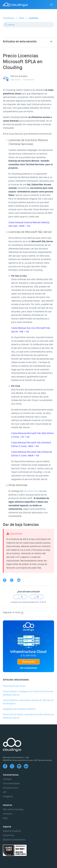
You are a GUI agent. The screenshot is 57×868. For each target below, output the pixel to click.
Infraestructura (11, 788)
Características (11, 775)
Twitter (12, 580)
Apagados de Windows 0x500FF (19, 709)
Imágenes (8, 796)
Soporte (7, 827)
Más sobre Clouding (13, 809)
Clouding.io (9, 18)
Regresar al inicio (13, 612)
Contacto (8, 814)
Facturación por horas (14, 686)
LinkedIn (19, 580)
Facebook (5, 580)
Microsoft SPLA (31, 491)
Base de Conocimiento (14, 840)
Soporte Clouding (12, 831)
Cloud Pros (8, 835)
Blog (5, 818)
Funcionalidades (11, 783)
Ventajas (7, 779)
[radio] (20, 597)
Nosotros (7, 805)
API (5, 792)
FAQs (22, 18)
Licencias (33, 18)
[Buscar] (29, 25)
